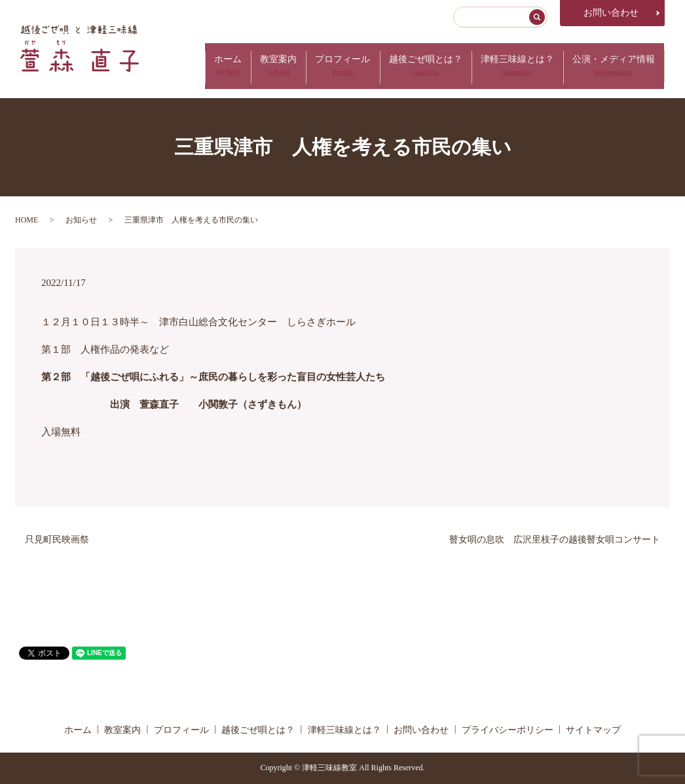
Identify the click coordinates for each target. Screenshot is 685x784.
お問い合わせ (611, 13)
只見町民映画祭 (57, 540)
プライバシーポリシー (508, 730)
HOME (27, 220)
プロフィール (331, 66)
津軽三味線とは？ (512, 66)
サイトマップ (593, 730)
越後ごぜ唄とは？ (417, 66)
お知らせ (81, 220)
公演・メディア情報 (612, 66)
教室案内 (263, 66)
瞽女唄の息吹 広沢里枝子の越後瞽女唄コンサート (555, 540)
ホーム (209, 66)
